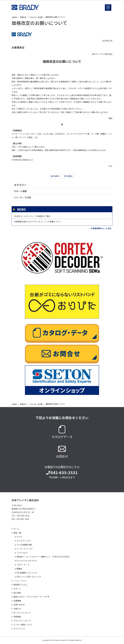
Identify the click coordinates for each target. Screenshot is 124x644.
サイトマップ (19, 629)
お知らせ (17, 609)
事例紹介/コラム (20, 585)
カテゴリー (20, 185)
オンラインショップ (22, 613)
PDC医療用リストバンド (27, 573)
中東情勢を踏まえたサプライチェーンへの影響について (38, 222)
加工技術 (17, 593)
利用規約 (17, 617)
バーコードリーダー (25, 549)
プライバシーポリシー (23, 621)
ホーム (16, 529)
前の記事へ (55, 176)
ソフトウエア (22, 553)
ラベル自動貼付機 (24, 545)
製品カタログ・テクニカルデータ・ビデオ (31, 597)
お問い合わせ (19, 605)
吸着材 (19, 569)
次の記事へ (69, 176)
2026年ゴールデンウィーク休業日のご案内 (32, 217)
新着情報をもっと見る (101, 229)
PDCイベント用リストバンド (29, 577)
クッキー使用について (23, 625)
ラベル (19, 537)
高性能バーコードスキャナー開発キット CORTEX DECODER (43, 557)
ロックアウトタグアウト (27, 561)
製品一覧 (17, 533)
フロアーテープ (23, 565)
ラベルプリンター (24, 541)
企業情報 (17, 601)
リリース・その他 (23, 198)
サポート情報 (21, 191)
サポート (17, 589)
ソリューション (20, 581)
